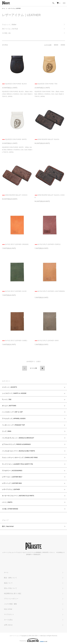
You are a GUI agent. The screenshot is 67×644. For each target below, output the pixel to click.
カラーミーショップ (15, 636)
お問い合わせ (8, 625)
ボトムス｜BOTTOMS (9, 406)
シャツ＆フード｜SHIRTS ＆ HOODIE (14, 393)
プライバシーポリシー (11, 599)
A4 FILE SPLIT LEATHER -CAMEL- (15, 341)
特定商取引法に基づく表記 (13, 593)
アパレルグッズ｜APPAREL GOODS (14, 418)
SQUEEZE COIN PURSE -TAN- (46, 84)
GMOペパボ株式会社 (40, 636)
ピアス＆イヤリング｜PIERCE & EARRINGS (16, 444)
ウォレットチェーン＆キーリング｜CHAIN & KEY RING (20, 457)
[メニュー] (64, 3)
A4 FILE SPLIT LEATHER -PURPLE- (48, 244)
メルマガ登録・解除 (10, 604)
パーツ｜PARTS (7, 502)
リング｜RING (7, 431)
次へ (42, 368)
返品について (8, 583)
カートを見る (8, 620)
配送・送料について (10, 578)
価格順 (56, 45)
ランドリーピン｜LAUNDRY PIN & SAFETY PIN (17, 464)
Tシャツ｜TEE (7, 399)
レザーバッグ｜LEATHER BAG (12, 483)
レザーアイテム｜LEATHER (14, 8)
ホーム (4, 8)
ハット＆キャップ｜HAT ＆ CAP (12, 412)
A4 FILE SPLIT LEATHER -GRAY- (47, 341)
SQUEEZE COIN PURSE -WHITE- (14, 139)
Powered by (33, 640)
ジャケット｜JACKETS (9, 387)
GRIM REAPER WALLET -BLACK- (47, 139)
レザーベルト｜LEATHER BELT (12, 477)
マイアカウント (9, 614)
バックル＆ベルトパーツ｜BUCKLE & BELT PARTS (18, 451)
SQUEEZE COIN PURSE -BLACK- (15, 84)
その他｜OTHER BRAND (10, 509)
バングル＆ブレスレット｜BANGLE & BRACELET (18, 438)
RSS (6, 609)
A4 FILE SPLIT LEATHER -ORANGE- (15, 244)
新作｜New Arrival (8, 526)
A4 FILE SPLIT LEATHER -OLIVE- (14, 291)
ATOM (10, 609)
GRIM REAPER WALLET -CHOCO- (15, 195)
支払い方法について (10, 588)
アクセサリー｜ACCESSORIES (12, 471)
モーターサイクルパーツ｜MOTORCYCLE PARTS (18, 496)
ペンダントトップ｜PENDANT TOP (13, 425)
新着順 (63, 45)
